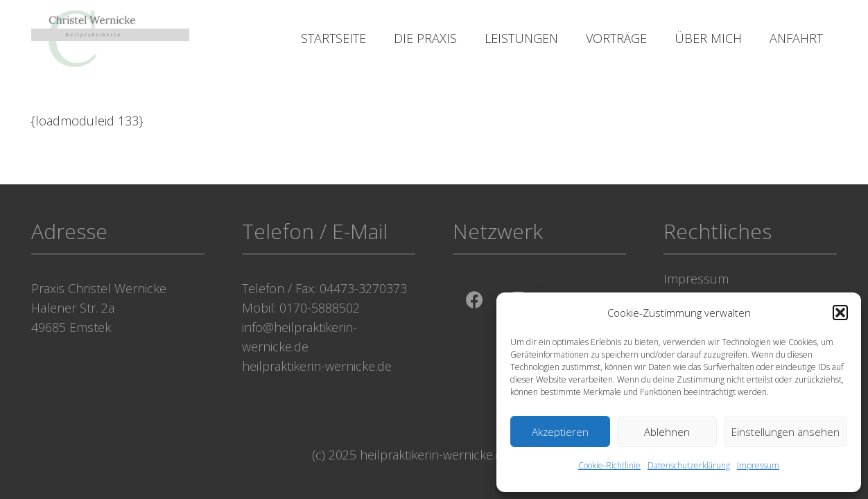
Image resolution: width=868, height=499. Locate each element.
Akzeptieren (560, 432)
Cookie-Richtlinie (609, 465)
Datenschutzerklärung (689, 465)
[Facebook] (475, 300)
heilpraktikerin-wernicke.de (317, 366)
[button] (840, 313)
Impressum (758, 465)
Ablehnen (667, 432)
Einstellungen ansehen (785, 432)
